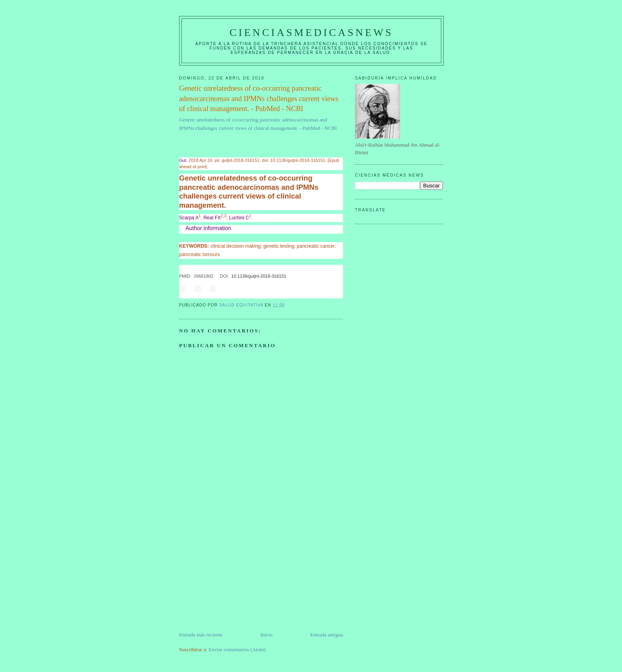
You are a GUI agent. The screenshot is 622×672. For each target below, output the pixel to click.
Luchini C (239, 218)
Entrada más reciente (201, 635)
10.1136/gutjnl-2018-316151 (259, 276)
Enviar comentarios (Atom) (237, 649)
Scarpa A (189, 218)
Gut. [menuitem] (183, 160)
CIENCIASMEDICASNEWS (311, 33)
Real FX (212, 218)
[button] (261, 229)
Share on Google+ (213, 289)
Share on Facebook (182, 289)
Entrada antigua (327, 635)
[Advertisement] (239, 575)
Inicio (266, 635)
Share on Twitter (198, 289)
